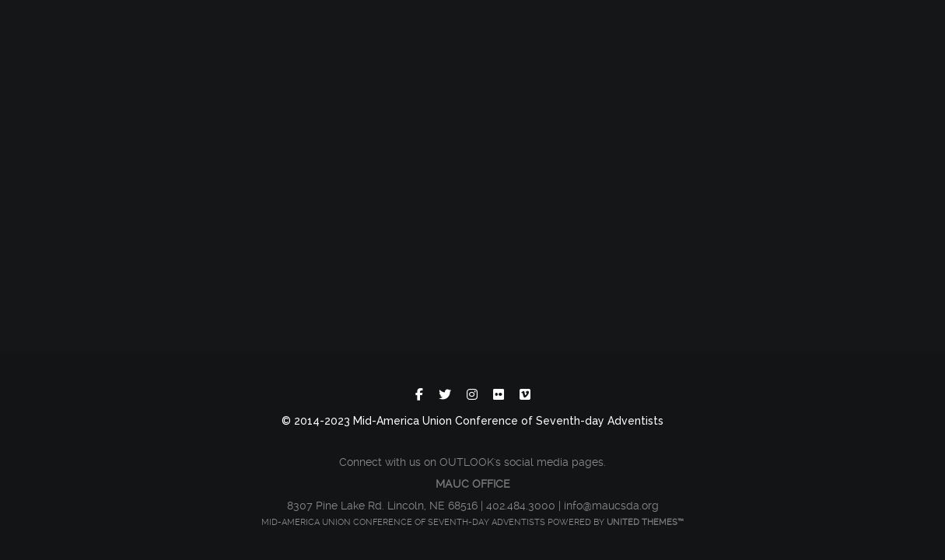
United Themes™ (645, 522)
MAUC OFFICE (473, 484)
